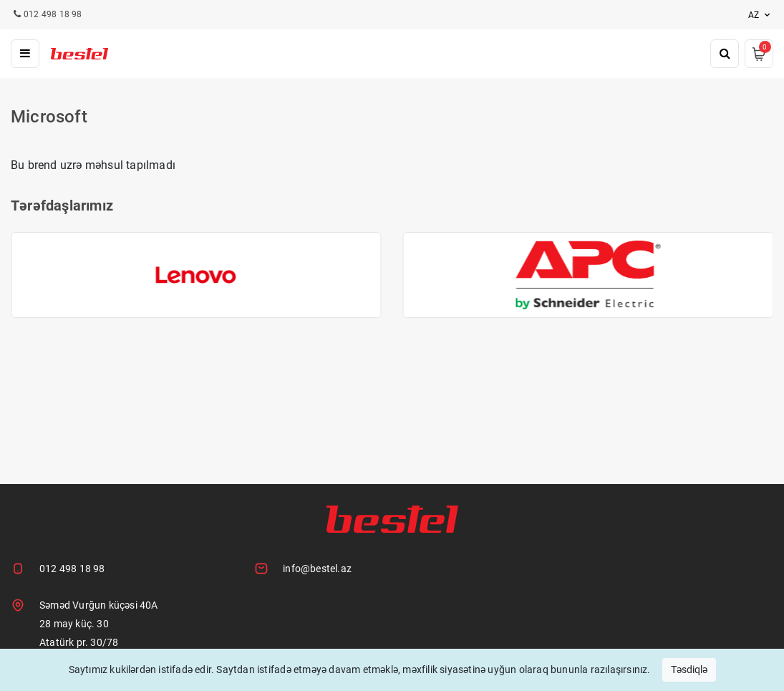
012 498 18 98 (72, 569)
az (761, 15)
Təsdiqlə (689, 670)
